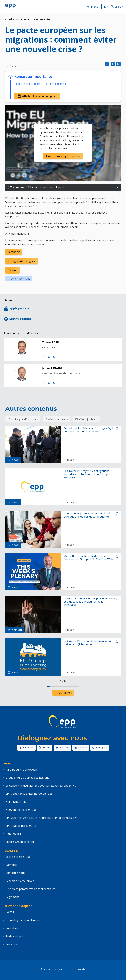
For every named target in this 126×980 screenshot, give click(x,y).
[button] (117, 187)
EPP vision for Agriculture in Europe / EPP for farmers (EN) (42, 818)
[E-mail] (43, 357)
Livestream (12, 944)
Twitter (12, 270)
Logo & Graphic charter (20, 842)
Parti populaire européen (21, 770)
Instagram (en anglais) (22, 261)
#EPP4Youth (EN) (16, 802)
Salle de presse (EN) (18, 857)
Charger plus (63, 693)
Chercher (118, 7)
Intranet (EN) (14, 834)
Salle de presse (22, 19)
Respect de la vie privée (20, 881)
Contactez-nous (15, 873)
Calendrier (12, 928)
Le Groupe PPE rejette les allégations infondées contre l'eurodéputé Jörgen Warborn (87, 474)
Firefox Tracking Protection (63, 156)
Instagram (100, 748)
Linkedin (81, 748)
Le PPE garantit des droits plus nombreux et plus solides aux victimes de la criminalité (89, 602)
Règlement (12, 897)
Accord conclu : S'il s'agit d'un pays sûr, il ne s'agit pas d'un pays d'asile (88, 430)
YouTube (62, 748)
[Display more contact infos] (59, 357)
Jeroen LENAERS (52, 368)
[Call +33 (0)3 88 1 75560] (54, 383)
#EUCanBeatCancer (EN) (21, 810)
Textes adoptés (15, 936)
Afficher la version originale (37, 96)
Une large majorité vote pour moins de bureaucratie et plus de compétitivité (88, 515)
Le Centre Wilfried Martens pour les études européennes (41, 786)
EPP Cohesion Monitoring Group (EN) (29, 794)
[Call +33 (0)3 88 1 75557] (54, 357)
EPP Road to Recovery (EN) (22, 826)
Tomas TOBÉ (50, 342)
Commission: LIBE (19, 279)
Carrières (11, 865)
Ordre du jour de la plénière (23, 920)
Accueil (9, 19)
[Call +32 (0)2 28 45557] (49, 357)
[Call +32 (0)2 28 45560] (49, 383)
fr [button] (106, 7)
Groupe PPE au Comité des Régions (27, 778)
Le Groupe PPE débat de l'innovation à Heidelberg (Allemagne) (87, 643)
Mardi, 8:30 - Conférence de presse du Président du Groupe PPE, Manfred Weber (90, 558)
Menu (93, 7)
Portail (10, 912)
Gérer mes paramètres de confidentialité (30, 889)
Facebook (14, 252)
